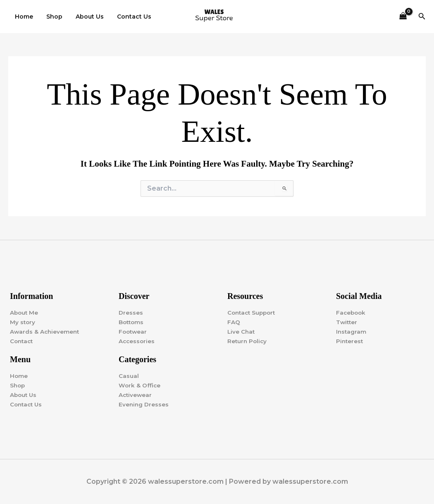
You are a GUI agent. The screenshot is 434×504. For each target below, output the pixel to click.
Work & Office (140, 385)
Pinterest (350, 341)
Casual (129, 376)
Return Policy (248, 341)
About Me (25, 312)
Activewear (136, 395)
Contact (22, 341)
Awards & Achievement (45, 331)
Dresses (131, 312)
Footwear (134, 331)
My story (23, 322)
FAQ (234, 322)
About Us (86, 17)
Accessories (137, 341)
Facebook (352, 312)
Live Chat (242, 331)
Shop (52, 17)
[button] (422, 17)
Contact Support (253, 312)
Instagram (352, 331)
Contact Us (128, 17)
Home (23, 17)
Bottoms (132, 322)
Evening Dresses (144, 404)
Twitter (347, 322)
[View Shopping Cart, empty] (403, 17)
